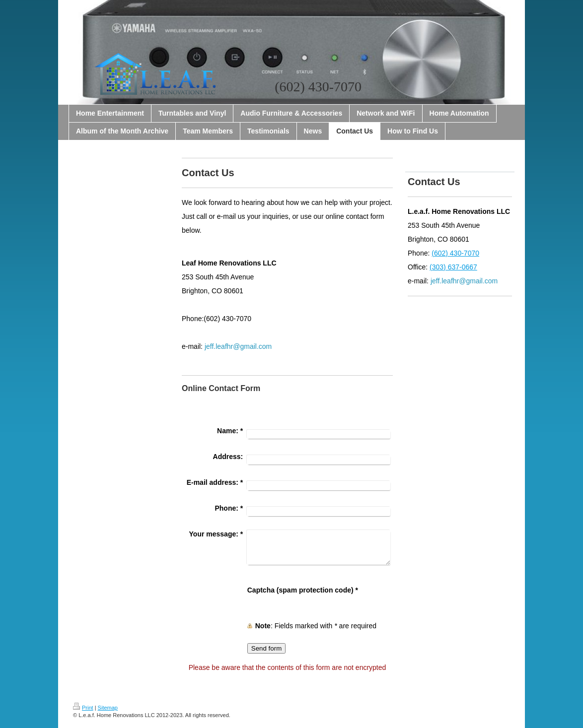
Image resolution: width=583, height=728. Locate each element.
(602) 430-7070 (455, 253)
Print (83, 708)
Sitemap (108, 708)
